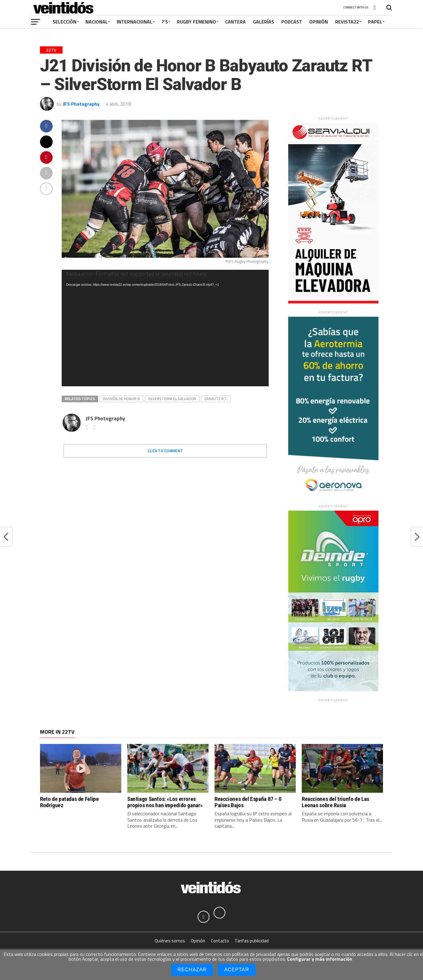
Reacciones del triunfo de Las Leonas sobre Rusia (335, 802)
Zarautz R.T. (216, 399)
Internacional (134, 22)
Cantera (235, 22)
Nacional (97, 22)
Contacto (220, 941)
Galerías (264, 22)
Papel (375, 22)
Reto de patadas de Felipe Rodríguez (69, 802)
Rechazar (192, 970)
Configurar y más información (320, 959)
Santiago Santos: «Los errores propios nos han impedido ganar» (165, 802)
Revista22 (347, 22)
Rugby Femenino (196, 22)
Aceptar (237, 970)
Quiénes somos (170, 941)
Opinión (319, 22)
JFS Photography (81, 104)
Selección (65, 22)
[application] (165, 328)
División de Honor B (121, 399)
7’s (165, 22)
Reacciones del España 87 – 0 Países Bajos (248, 802)
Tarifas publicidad (252, 941)
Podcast (292, 22)
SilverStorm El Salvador (172, 399)
